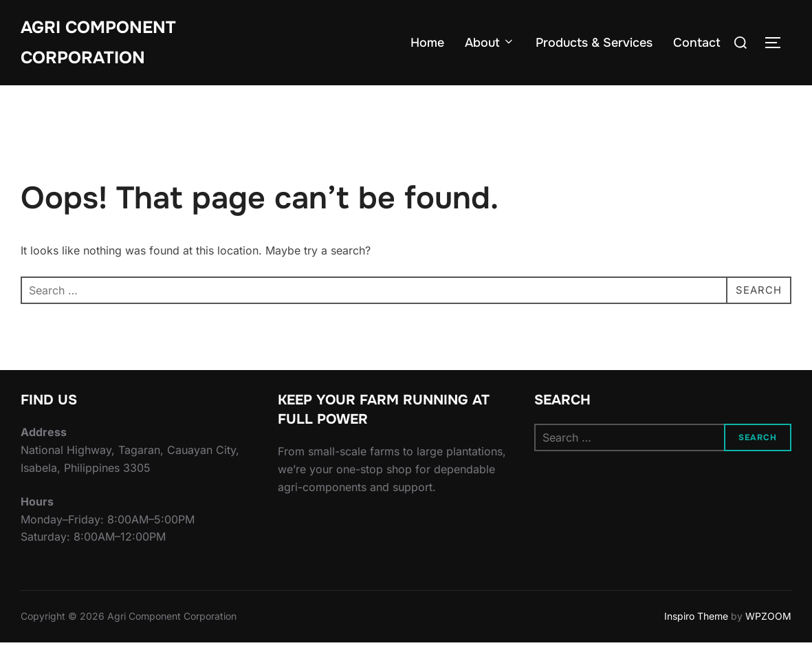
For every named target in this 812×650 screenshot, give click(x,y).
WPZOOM (768, 624)
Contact (697, 45)
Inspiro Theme (696, 624)
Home (427, 45)
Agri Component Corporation (103, 44)
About (490, 45)
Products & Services (594, 45)
